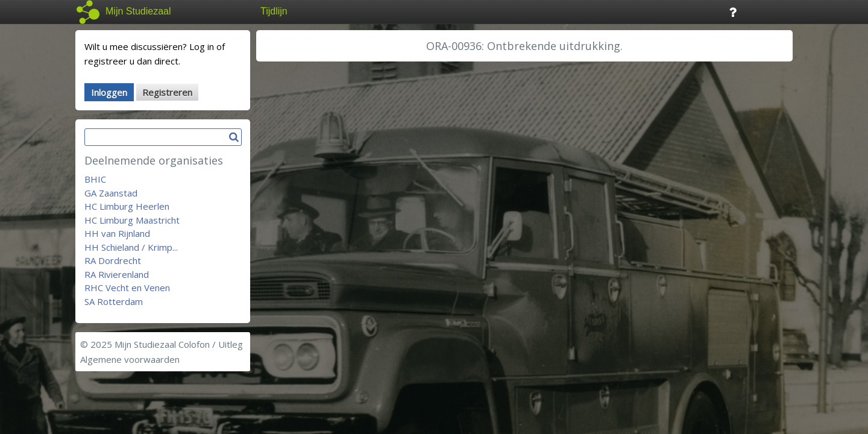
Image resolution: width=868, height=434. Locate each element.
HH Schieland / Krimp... (131, 247)
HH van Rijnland (117, 233)
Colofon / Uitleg (211, 344)
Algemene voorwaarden (130, 359)
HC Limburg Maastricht (132, 220)
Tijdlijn (274, 11)
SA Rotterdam (114, 301)
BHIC (95, 179)
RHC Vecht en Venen (127, 288)
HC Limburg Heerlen (127, 206)
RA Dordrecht (113, 260)
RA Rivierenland (117, 274)
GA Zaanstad (111, 193)
